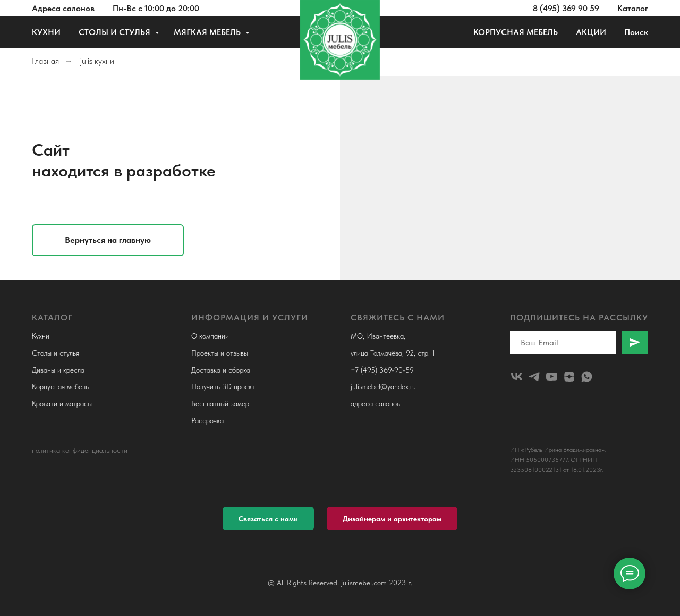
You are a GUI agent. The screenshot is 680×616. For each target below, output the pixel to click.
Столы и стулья (56, 353)
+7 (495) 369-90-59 (382, 370)
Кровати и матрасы (62, 403)
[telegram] (534, 377)
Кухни (41, 336)
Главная (45, 61)
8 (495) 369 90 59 (566, 8)
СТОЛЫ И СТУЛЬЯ (116, 32)
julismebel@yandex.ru (383, 386)
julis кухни (97, 61)
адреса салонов (375, 403)
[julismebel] (517, 377)
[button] (268, 518)
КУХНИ (46, 32)
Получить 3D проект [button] (223, 386)
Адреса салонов (63, 8)
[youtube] (552, 377)
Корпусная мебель (60, 386)
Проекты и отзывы (220, 353)
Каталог (633, 8)
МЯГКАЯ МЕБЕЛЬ (208, 32)
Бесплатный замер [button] (220, 403)
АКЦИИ (591, 32)
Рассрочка (207, 420)
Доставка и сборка (221, 370)
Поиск (636, 32)
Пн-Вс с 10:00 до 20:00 (156, 8)
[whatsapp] (587, 377)
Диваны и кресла (58, 370)
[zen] (569, 377)
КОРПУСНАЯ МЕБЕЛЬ (516, 32)
